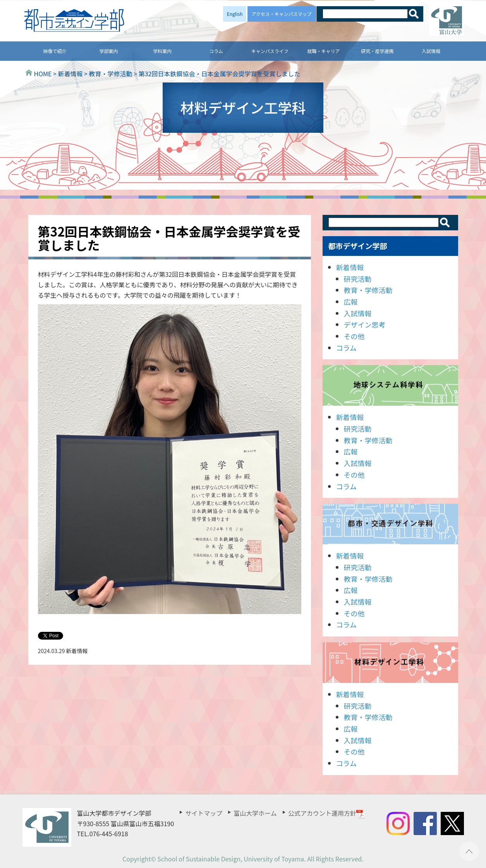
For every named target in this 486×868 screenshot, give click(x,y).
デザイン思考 (365, 324)
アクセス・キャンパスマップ (281, 14)
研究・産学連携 (377, 51)
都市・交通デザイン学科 (390, 524)
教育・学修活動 (368, 290)
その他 (354, 336)
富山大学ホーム (255, 813)
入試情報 (431, 51)
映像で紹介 (55, 51)
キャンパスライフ (270, 51)
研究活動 (358, 279)
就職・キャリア (324, 51)
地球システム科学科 (390, 385)
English (235, 14)
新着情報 (350, 267)
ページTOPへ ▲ (469, 851)
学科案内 (162, 51)
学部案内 (109, 51)
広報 (351, 302)
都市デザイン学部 (358, 246)
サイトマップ (204, 813)
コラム (216, 51)
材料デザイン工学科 (390, 663)
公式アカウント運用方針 (327, 813)
